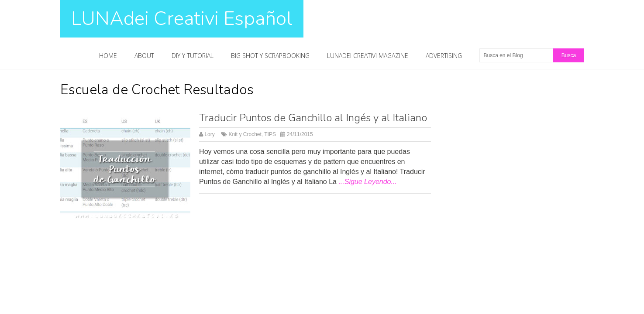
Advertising (444, 56)
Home (108, 56)
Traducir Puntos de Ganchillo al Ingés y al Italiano (313, 118)
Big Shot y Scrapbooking (270, 56)
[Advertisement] (527, 141)
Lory (209, 134)
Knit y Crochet (245, 134)
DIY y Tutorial (193, 56)
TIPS (270, 134)
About (144, 56)
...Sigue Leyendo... (367, 182)
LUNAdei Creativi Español (182, 19)
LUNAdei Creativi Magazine (368, 56)
